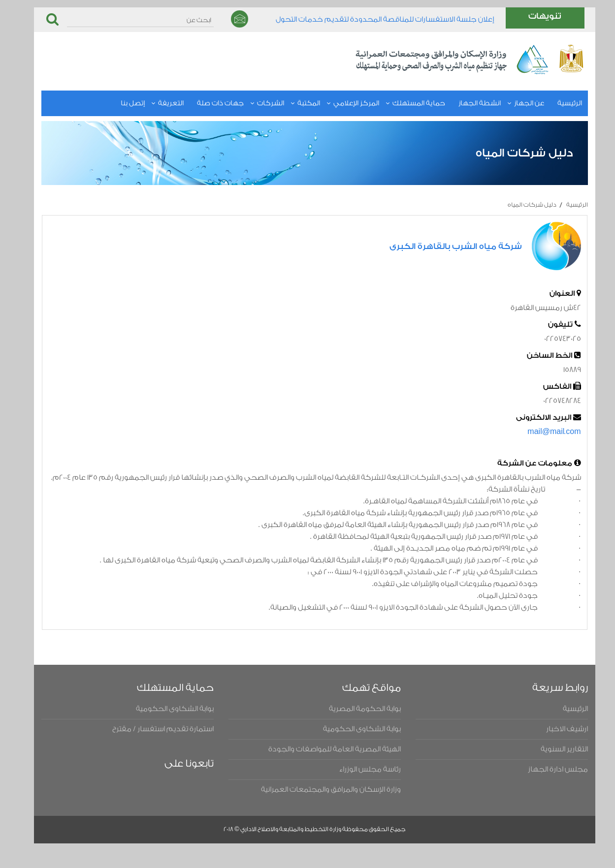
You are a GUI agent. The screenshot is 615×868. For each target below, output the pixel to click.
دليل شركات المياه (518, 205)
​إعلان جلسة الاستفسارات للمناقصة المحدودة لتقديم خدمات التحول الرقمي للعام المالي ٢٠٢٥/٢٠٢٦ (371, 23)
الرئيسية (555, 103)
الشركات (256, 103)
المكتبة (294, 103)
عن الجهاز (515, 103)
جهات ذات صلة (206, 103)
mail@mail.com (540, 432)
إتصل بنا (118, 103)
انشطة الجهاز (465, 103)
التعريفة (157, 103)
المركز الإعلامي (342, 103)
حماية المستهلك (405, 103)
